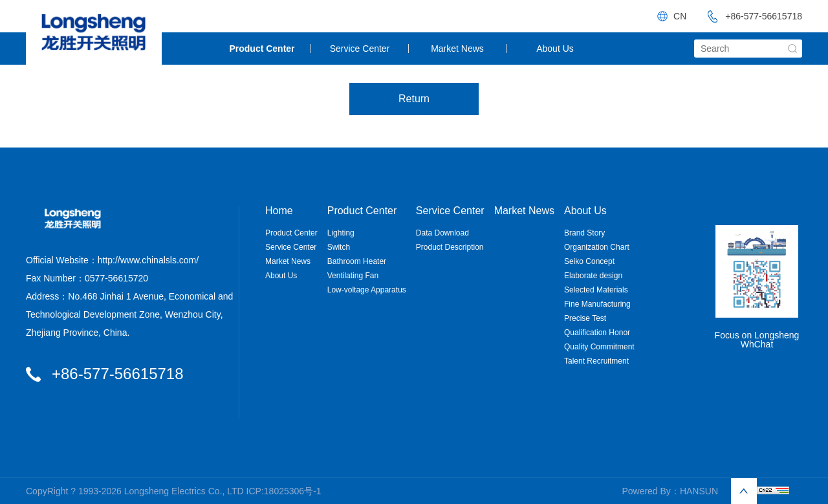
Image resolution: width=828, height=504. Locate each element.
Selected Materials (596, 290)
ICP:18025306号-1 (284, 491)
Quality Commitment (599, 347)
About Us (555, 49)
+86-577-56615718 (751, 16)
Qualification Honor (597, 333)
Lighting (341, 233)
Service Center (360, 49)
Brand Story (584, 233)
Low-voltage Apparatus (367, 290)
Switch (339, 247)
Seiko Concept (589, 261)
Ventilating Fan (353, 276)
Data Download (442, 233)
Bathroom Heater (357, 261)
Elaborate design (593, 276)
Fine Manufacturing (597, 304)
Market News (457, 49)
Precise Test (585, 318)
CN (680, 16)
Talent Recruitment (596, 361)
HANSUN (699, 491)
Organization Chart (597, 247)
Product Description (450, 247)
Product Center (262, 49)
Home (279, 211)
